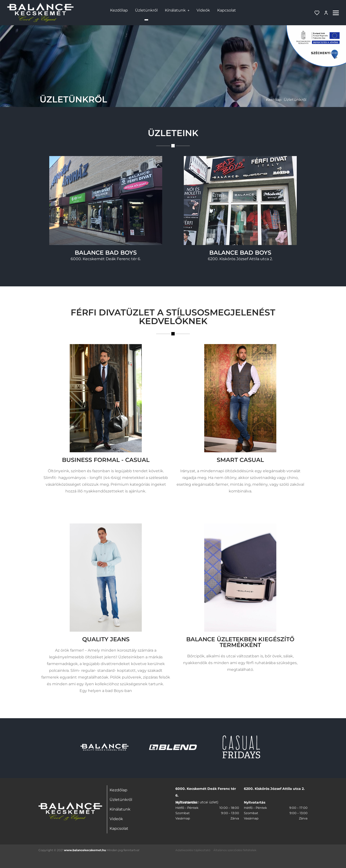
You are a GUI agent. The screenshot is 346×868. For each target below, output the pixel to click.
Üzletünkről (146, 10)
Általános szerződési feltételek (235, 850)
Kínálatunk (175, 10)
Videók (203, 10)
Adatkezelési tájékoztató (193, 850)
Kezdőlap (119, 10)
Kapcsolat (227, 10)
